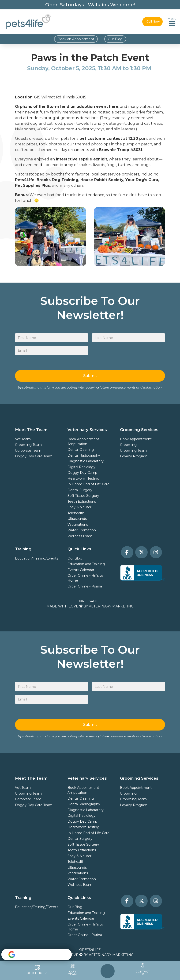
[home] (28, 22)
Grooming (128, 445)
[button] (172, 22)
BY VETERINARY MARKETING (109, 606)
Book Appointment (83, 439)
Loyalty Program (134, 456)
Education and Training (86, 564)
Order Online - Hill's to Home (85, 578)
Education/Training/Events (37, 558)
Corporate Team (28, 451)
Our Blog (115, 39)
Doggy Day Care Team (34, 456)
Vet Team (23, 439)
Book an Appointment (76, 39)
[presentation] (127, 355)
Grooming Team (28, 445)
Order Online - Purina (85, 586)
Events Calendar (81, 570)
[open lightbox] (51, 237)
